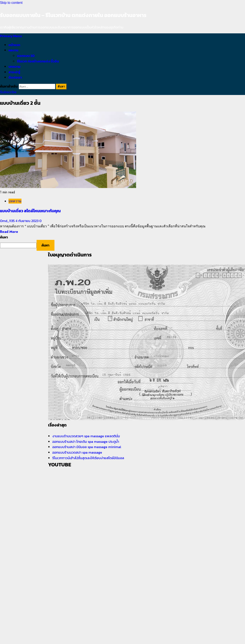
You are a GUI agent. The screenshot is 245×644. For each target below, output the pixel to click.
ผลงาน (13, 50)
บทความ (14, 67)
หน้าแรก (14, 45)
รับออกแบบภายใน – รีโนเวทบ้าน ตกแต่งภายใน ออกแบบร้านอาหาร (73, 15)
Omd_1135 (8, 221)
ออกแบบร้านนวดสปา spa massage (78, 452)
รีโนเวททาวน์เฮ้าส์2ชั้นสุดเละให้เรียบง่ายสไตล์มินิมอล (88, 458)
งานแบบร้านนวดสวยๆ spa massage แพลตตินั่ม (86, 436)
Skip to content (11, 3)
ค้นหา (4, 237)
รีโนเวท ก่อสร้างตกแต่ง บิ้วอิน (38, 61)
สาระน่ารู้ (14, 72)
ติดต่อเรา (15, 77)
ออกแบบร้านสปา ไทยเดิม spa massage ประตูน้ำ (86, 442)
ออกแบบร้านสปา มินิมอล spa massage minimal (87, 447)
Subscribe (8, 92)
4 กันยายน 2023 (27, 221)
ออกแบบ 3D (26, 56)
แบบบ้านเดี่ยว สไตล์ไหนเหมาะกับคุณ (30, 211)
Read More (9, 232)
